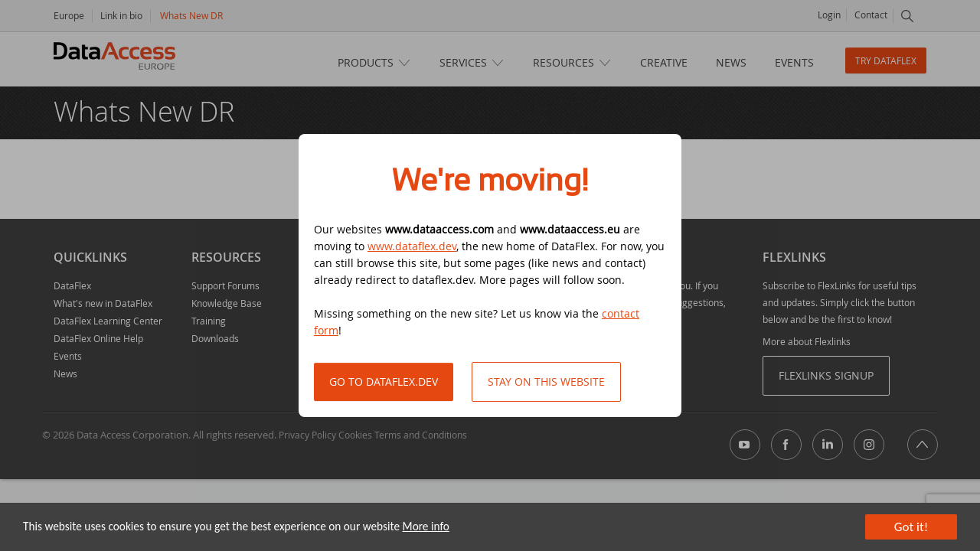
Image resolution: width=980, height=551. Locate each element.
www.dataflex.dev (412, 246)
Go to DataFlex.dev (384, 381)
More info (426, 527)
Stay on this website (546, 381)
